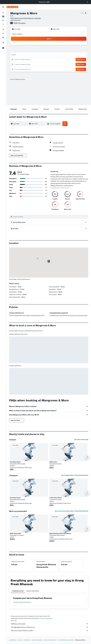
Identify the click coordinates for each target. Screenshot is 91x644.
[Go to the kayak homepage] (12, 7)
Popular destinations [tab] (33, 591)
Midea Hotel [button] (53, 462)
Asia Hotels (27, 640)
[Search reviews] (50, 217)
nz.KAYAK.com (13, 640)
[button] (87, 2)
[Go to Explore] (3, 30)
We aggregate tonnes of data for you (50, 627)
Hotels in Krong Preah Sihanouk (22, 602)
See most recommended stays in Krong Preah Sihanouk (72, 511)
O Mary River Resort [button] (56, 498)
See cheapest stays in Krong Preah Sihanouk (75, 475)
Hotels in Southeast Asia (50, 640)
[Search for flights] (3, 13)
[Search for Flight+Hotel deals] (3, 24)
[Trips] (3, 43)
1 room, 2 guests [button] (17, 34)
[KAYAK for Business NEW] (3, 37)
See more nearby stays (81, 439)
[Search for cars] (3, 20)
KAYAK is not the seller (50, 624)
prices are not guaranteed (46, 618)
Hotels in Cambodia (37, 640)
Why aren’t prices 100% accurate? (50, 630)
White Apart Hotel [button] (15, 533)
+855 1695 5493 (15, 20)
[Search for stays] (3, 16)
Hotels (20, 640)
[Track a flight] (3, 33)
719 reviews (22, 23)
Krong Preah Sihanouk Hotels (66, 640)
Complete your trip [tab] (18, 591)
